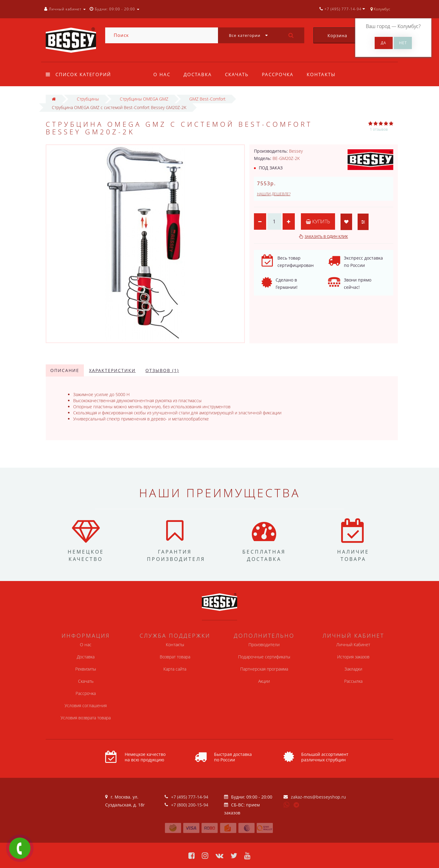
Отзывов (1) (162, 370)
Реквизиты (86, 669)
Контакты (321, 74)
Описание (65, 370)
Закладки (353, 669)
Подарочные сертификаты (264, 657)
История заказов (353, 657)
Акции (264, 681)
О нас (162, 74)
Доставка (198, 74)
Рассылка (353, 681)
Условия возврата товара (86, 718)
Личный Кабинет (353, 645)
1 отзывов (379, 129)
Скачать (237, 74)
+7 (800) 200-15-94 (190, 805)
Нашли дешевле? (274, 194)
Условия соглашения (86, 705)
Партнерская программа (264, 669)
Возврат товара (175, 657)
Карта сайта (175, 669)
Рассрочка (278, 74)
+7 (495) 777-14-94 (190, 797)
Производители (264, 645)
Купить (318, 221)
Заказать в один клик (326, 237)
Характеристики (112, 370)
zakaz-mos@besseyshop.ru (318, 797)
